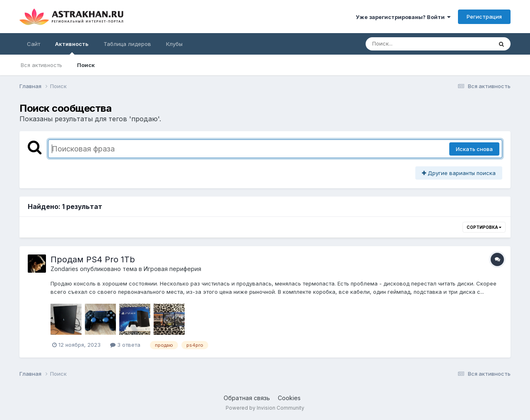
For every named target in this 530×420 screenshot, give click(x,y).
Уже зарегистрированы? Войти (403, 17)
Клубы (174, 44)
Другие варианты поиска (459, 173)
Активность (72, 48)
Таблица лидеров (127, 44)
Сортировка (484, 227)
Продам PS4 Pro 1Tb (93, 259)
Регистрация (484, 17)
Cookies (289, 398)
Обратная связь (247, 398)
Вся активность (41, 65)
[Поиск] (413, 44)
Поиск (86, 65)
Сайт (34, 44)
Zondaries (64, 269)
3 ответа (125, 345)
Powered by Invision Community (265, 408)
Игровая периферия (172, 269)
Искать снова (474, 149)
